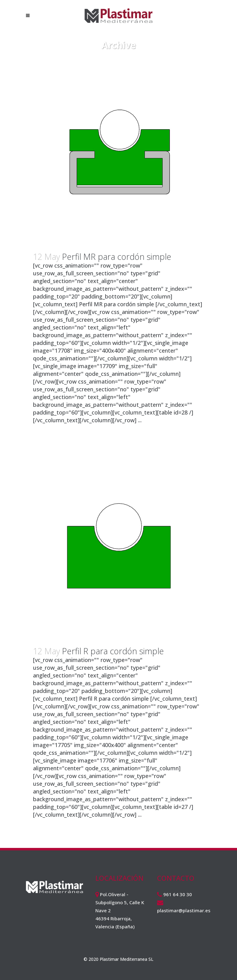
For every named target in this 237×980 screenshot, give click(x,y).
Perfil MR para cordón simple (117, 257)
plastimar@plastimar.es (184, 910)
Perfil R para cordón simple (113, 651)
